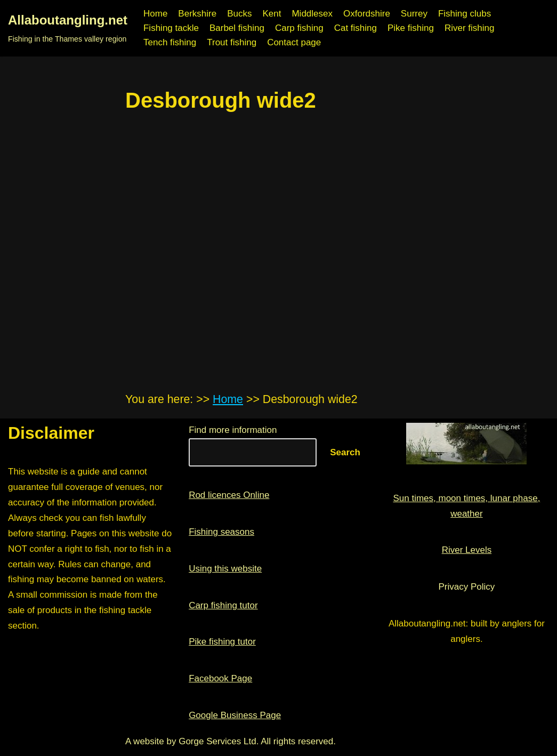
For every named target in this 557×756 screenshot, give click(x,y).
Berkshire (197, 14)
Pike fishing (411, 28)
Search (345, 452)
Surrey (414, 14)
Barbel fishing (237, 28)
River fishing (470, 28)
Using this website (225, 569)
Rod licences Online (229, 495)
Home (155, 14)
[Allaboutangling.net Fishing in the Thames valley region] (68, 28)
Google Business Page (235, 715)
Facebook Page (220, 678)
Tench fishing (170, 42)
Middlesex (312, 14)
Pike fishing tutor (222, 642)
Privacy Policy (467, 587)
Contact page (294, 42)
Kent (272, 14)
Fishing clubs (465, 14)
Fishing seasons (221, 532)
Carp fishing (299, 28)
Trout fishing (232, 42)
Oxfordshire (367, 14)
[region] (278, 213)
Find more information (233, 430)
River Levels (467, 550)
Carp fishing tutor (223, 605)
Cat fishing (356, 28)
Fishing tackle (171, 28)
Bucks (239, 14)
